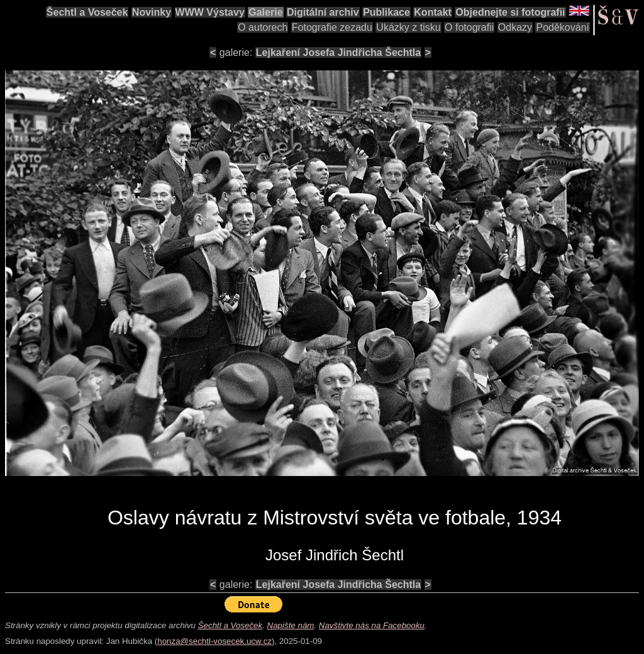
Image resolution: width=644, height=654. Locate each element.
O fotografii (469, 27)
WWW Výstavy (210, 12)
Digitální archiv (323, 12)
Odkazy (515, 27)
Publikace (386, 12)
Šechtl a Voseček (87, 12)
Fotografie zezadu (332, 27)
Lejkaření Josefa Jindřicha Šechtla (338, 53)
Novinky (152, 12)
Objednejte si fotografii (510, 12)
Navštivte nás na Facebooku (372, 625)
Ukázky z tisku (408, 27)
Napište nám (291, 625)
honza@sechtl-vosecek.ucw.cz (214, 641)
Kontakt (433, 12)
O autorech (263, 27)
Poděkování (563, 27)
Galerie (265, 12)
